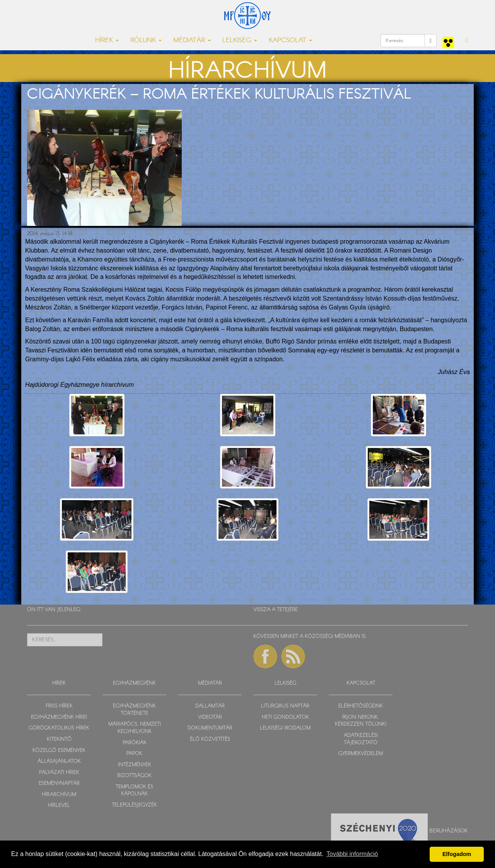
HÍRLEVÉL (59, 806)
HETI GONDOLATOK (285, 717)
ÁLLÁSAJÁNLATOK (59, 761)
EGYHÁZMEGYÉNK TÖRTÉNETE (134, 710)
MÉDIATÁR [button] (192, 40)
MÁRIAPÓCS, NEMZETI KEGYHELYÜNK (135, 728)
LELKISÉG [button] (240, 40)
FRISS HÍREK (59, 706)
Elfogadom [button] (457, 854)
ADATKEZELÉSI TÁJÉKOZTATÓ (361, 739)
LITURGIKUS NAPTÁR (285, 706)
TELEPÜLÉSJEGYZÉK (134, 805)
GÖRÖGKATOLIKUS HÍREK (59, 728)
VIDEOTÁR (210, 717)
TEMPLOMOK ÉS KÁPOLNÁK (134, 791)
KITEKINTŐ (59, 739)
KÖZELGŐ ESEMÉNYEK (59, 751)
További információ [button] (352, 854)
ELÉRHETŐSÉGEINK (361, 706)
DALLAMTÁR (210, 706)
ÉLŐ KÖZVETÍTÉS (210, 739)
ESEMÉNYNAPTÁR (59, 783)
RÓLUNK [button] (146, 40)
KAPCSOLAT (361, 683)
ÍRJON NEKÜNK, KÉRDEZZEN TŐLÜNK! (361, 721)
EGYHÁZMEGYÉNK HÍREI (59, 717)
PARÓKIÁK (135, 743)
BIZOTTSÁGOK (134, 776)
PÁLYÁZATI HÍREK (59, 773)
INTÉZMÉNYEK (135, 765)
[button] (467, 41)
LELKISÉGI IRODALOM (285, 728)
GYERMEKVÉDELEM (361, 754)
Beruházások (449, 831)
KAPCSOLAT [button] (290, 40)
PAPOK (134, 754)
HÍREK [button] (107, 40)
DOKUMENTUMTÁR (210, 728)
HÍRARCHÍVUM (59, 795)
